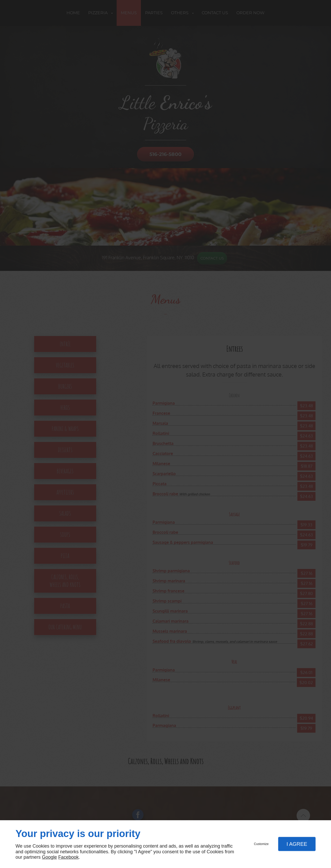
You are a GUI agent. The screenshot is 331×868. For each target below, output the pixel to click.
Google (49, 857)
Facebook (68, 857)
